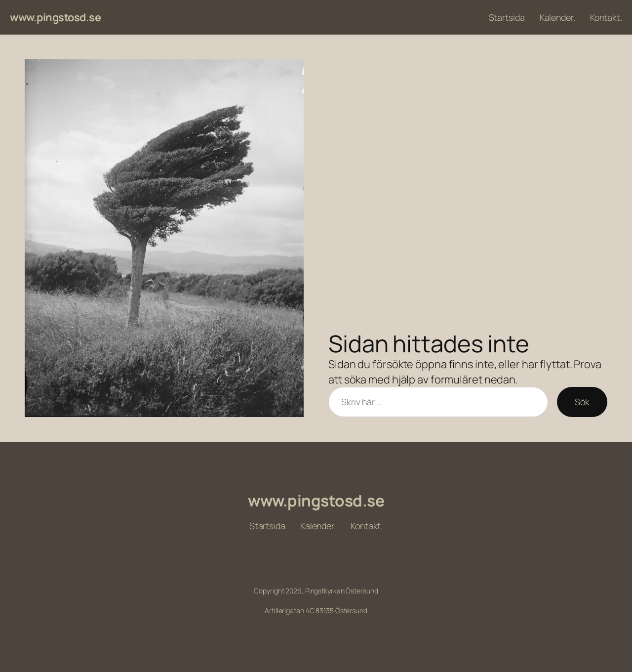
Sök (582, 402)
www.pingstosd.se (55, 17)
